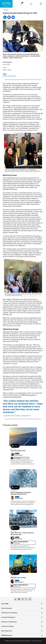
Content (6, 10)
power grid (25, 115)
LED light (27, 213)
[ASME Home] (6, 4)
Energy (14, 76)
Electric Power (7, 76)
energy (37, 200)
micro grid (6, 187)
